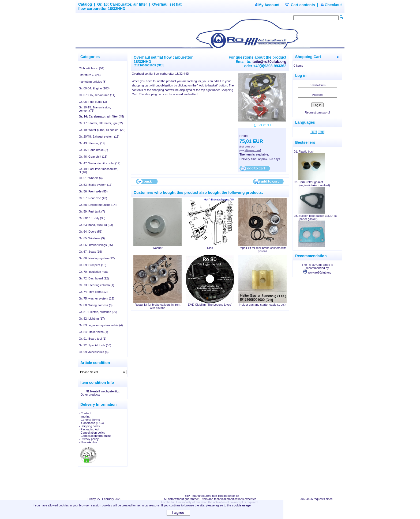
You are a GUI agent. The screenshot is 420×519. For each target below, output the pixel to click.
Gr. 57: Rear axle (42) (93, 198)
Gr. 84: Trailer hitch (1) (93, 332)
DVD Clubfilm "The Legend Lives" (210, 305)
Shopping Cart (308, 57)
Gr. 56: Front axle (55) (93, 191)
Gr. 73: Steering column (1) (96, 285)
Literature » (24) (90, 75)
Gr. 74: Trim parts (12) (93, 292)
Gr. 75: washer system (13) (96, 298)
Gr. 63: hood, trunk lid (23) (96, 225)
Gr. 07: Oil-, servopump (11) (97, 95)
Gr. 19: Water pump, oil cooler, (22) (102, 130)
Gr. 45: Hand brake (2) (93, 150)
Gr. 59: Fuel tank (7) (92, 211)
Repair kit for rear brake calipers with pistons (262, 249)
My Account (267, 5)
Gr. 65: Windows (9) (92, 238)
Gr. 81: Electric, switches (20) (98, 312)
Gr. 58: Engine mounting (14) (98, 205)
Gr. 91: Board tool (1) (93, 339)
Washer (157, 248)
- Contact (85, 413)
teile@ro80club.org (269, 62)
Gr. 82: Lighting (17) (92, 319)
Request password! (317, 112)
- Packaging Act (89, 429)
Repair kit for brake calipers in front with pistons (158, 306)
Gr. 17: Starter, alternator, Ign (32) (101, 123)
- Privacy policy (89, 439)
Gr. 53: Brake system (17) (95, 185)
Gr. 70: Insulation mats (93, 272)
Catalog (85, 4)
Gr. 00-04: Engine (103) (94, 88)
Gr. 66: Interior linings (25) (96, 245)
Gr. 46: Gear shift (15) (93, 157)
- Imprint (84, 416)
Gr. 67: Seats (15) (90, 252)
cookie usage (241, 505)
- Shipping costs (89, 426)
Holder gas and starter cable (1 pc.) (262, 305)
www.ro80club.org (317, 272)
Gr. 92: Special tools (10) (95, 345)
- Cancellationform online (95, 436)
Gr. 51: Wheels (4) (91, 178)
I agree (178, 513)
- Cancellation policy (92, 433)
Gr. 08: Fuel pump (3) (93, 102)
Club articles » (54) (91, 68)
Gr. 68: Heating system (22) (97, 258)
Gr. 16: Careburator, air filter (122, 4)
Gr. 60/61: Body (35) (92, 218)
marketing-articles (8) (93, 82)
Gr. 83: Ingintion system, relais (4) (101, 325)
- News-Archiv (88, 442)
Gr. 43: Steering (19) (92, 143)
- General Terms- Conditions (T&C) (91, 421)
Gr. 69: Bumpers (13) (93, 265)
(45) (101, 116)
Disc (210, 248)
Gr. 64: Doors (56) (91, 232)
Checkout (331, 5)
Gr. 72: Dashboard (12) (94, 278)
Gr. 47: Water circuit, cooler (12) (100, 163)
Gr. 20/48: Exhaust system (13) (99, 137)
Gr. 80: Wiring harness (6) (96, 305)
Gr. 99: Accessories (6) (94, 352)
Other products (90, 395)
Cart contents (300, 5)
